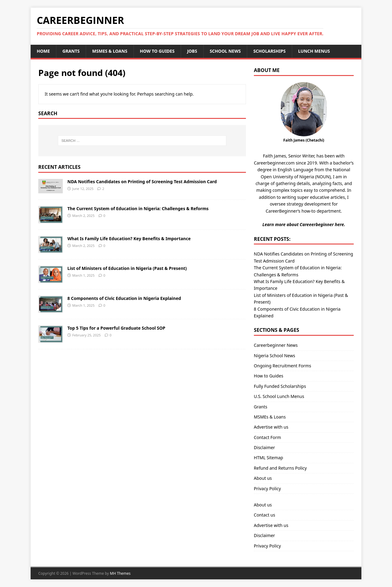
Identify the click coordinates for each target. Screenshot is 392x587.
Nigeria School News (275, 356)
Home (43, 51)
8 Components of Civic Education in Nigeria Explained (124, 298)
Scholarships (269, 51)
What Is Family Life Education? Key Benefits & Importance (129, 239)
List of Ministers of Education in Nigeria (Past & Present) (127, 268)
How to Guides (157, 51)
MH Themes (120, 573)
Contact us (265, 515)
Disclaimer (264, 447)
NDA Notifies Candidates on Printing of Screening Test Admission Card (142, 182)
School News (225, 51)
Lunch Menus (314, 51)
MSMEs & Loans (110, 51)
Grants (71, 51)
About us (263, 478)
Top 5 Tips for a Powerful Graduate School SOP (116, 328)
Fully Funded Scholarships (280, 386)
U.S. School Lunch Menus (279, 396)
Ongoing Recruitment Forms (283, 366)
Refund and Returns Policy (280, 468)
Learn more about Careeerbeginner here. (304, 224)
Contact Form (268, 437)
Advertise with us (271, 427)
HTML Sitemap (269, 458)
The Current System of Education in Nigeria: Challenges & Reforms (138, 208)
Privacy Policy (267, 489)
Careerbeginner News (276, 345)
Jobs (192, 51)
